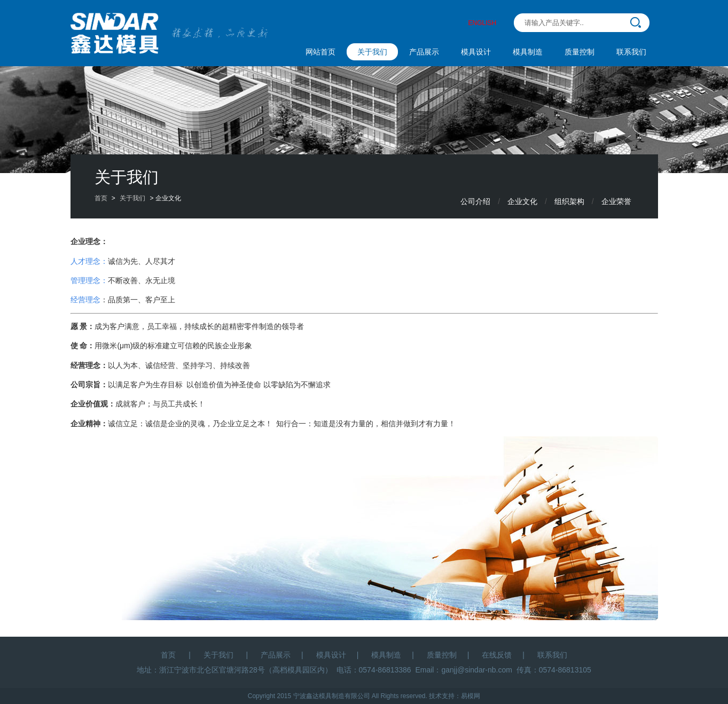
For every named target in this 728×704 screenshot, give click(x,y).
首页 (101, 198)
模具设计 (476, 52)
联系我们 (631, 52)
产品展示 (424, 52)
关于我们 (372, 52)
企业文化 (522, 201)
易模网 (471, 696)
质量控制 (580, 52)
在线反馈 (497, 655)
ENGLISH (483, 23)
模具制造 (528, 52)
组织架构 (569, 201)
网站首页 (320, 52)
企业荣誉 (616, 201)
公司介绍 (475, 201)
